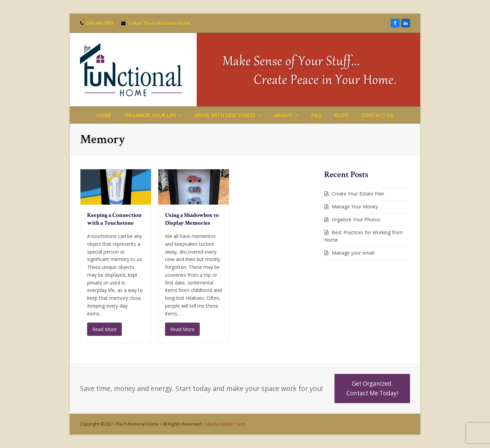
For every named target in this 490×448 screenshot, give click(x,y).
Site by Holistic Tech (225, 424)
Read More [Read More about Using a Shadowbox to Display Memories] (182, 329)
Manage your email (353, 253)
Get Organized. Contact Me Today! (372, 388)
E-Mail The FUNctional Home (159, 23)
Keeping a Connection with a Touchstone (114, 219)
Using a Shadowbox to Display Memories (192, 219)
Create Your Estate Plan (358, 194)
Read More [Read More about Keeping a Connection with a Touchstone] (104, 329)
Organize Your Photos (356, 219)
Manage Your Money (355, 206)
